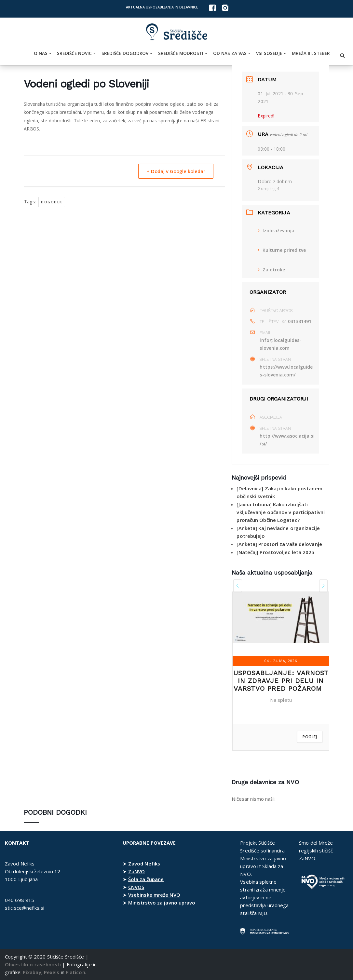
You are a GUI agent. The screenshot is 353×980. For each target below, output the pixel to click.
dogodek (52, 202)
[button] (50, 54)
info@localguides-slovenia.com (281, 344)
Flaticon (75, 972)
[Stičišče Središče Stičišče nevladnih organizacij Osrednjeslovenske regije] (177, 32)
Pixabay (32, 972)
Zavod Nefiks (144, 864)
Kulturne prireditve (282, 250)
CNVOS (136, 887)
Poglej (310, 737)
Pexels (52, 972)
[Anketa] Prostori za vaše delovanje (279, 544)
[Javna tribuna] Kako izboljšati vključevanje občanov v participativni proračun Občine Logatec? (281, 512)
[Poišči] (342, 55)
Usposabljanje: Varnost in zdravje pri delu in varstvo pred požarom (281, 681)
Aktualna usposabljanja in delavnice (162, 7)
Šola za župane (146, 879)
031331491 (300, 321)
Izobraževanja (276, 231)
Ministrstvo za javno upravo (162, 903)
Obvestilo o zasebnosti (33, 964)
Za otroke (271, 270)
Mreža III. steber (311, 53)
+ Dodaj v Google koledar (174, 171)
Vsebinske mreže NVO (154, 895)
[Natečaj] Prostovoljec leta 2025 (275, 552)
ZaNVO (137, 871)
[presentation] (238, 586)
